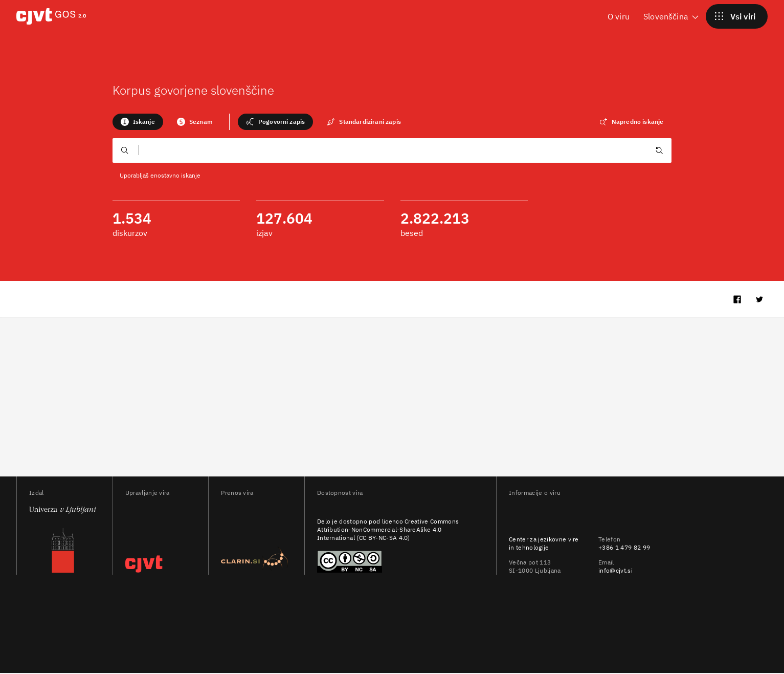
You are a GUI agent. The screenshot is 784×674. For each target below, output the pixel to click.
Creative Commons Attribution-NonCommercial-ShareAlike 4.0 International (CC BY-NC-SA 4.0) (388, 530)
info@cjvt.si (615, 571)
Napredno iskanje (632, 122)
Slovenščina (672, 16)
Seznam (195, 122)
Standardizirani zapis (364, 122)
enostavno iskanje (175, 175)
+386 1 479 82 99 (624, 548)
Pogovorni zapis (275, 122)
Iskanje (138, 122)
